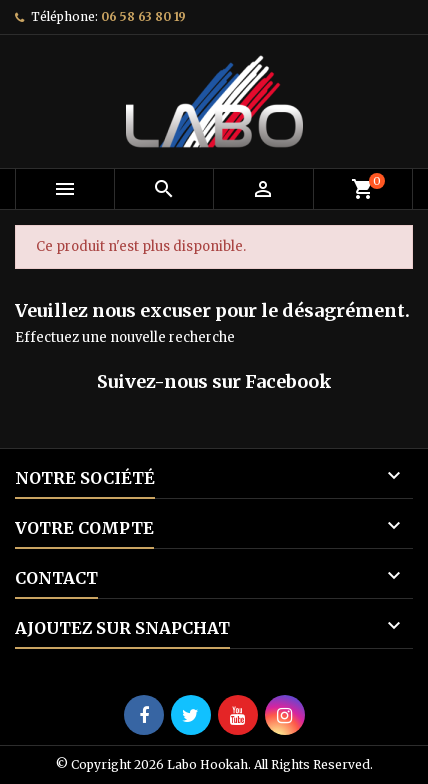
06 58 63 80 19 (143, 16)
